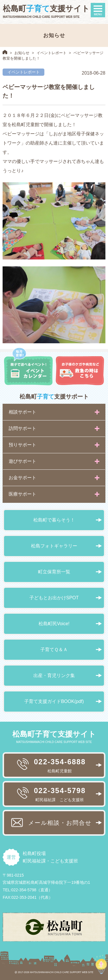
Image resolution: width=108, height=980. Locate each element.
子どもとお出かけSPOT (54, 598)
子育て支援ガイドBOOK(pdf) (54, 701)
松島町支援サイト (46, 9)
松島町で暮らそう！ (54, 520)
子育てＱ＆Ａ (54, 650)
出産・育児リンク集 (54, 675)
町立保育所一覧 (54, 572)
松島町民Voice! (54, 624)
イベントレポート (52, 53)
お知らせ (22, 53)
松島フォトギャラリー (54, 546)
